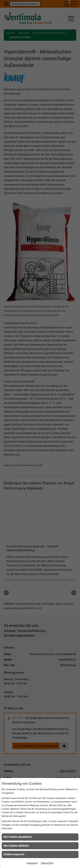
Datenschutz (47, 863)
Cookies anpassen (14, 854)
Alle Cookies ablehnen (16, 846)
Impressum (32, 863)
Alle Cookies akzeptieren (18, 837)
